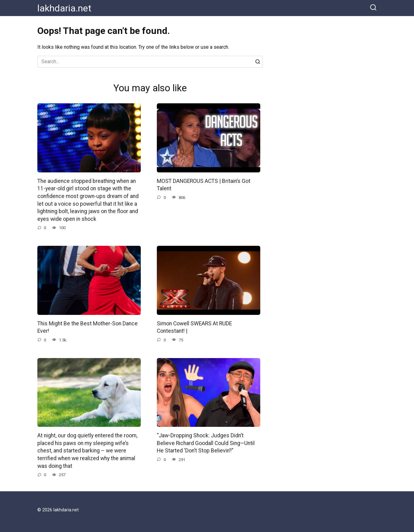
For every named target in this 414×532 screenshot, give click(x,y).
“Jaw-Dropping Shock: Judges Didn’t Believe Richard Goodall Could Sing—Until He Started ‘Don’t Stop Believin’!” (206, 443)
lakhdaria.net (64, 8)
